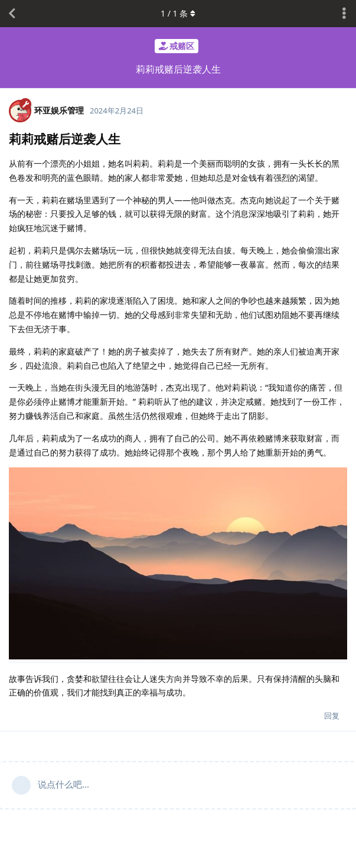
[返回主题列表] (12, 14)
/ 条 (178, 13)
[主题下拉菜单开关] (344, 14)
